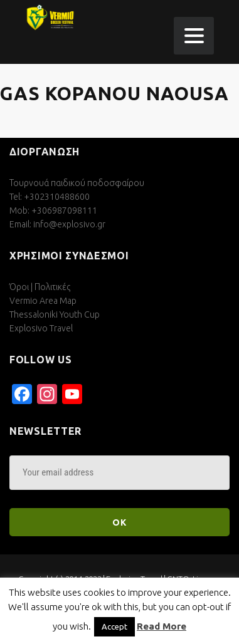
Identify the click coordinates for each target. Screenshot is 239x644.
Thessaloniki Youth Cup (55, 314)
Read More (162, 626)
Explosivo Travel (41, 328)
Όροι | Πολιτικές (40, 287)
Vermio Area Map (43, 301)
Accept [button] (114, 626)
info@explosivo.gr (69, 224)
